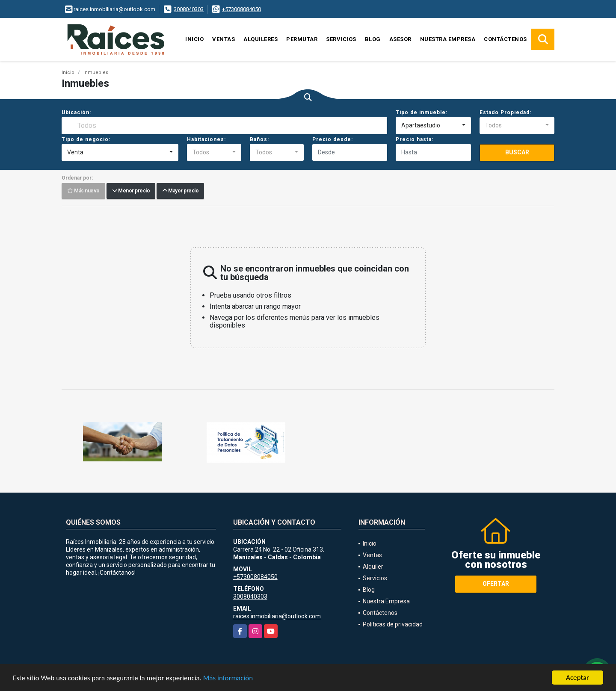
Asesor (400, 39)
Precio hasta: (415, 139)
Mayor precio (180, 191)
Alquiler (373, 567)
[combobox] (433, 126)
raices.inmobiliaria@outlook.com (277, 616)
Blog (373, 39)
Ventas (224, 39)
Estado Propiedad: (505, 112)
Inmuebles (96, 72)
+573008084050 (241, 9)
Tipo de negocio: (86, 139)
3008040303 (189, 9)
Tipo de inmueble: (422, 112)
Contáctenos (505, 39)
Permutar (302, 39)
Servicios (341, 39)
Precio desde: (333, 139)
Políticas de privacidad (393, 624)
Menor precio (131, 191)
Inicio (194, 39)
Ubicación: (76, 112)
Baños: (259, 139)
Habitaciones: (206, 139)
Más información (228, 678)
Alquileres (261, 39)
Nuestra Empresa (448, 39)
